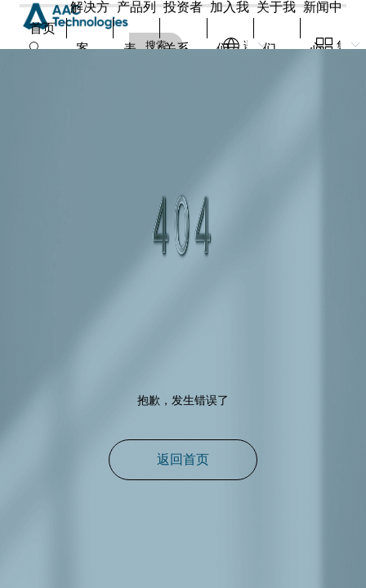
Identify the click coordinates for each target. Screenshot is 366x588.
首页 (42, 28)
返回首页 (183, 459)
